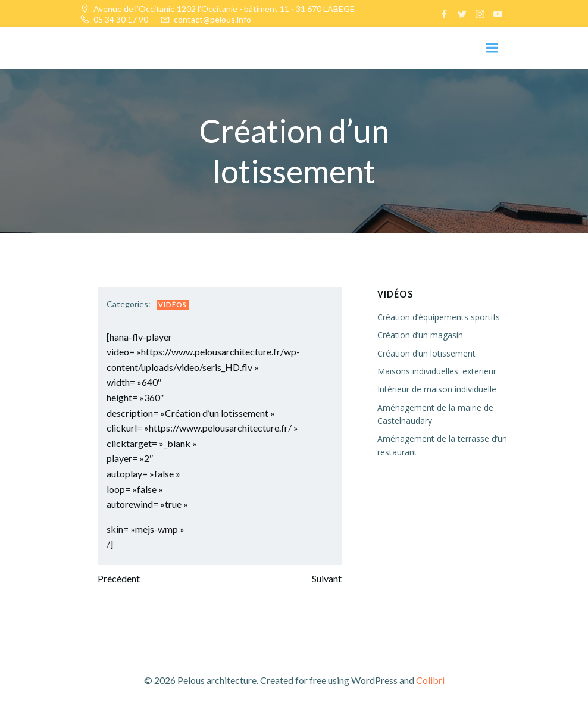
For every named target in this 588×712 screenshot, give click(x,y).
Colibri (430, 680)
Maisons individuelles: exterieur (437, 371)
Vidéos (173, 305)
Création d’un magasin (420, 335)
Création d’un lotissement (426, 353)
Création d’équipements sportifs (439, 317)
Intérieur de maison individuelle (437, 389)
